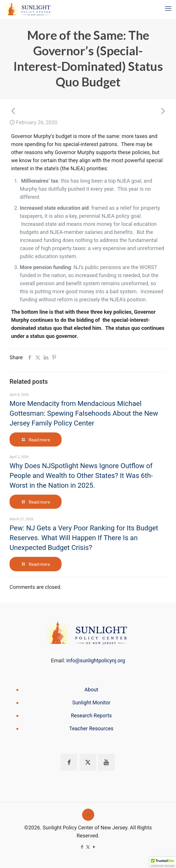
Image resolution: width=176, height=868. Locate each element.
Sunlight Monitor (91, 702)
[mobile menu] (168, 9)
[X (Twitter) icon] (88, 847)
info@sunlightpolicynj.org (96, 660)
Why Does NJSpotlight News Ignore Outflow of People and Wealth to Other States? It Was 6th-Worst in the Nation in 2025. (81, 476)
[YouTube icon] (94, 847)
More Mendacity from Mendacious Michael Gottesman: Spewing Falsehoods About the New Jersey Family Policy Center (84, 413)
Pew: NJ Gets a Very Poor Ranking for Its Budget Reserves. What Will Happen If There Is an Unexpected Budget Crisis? (84, 538)
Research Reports (91, 715)
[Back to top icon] (88, 815)
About (91, 690)
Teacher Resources (91, 728)
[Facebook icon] (82, 847)
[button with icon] (69, 762)
